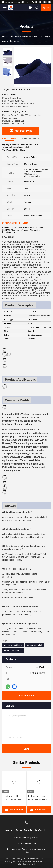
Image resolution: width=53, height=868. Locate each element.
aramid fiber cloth (35, 645)
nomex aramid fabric (13, 645)
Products (15, 36)
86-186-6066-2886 (41, 2)
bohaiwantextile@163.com (15, 2)
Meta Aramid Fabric (31, 36)
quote (46, 7)
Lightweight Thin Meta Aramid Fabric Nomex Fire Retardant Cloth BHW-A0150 (38, 798)
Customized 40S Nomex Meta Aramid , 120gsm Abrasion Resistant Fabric (14, 798)
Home (5, 36)
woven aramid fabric (13, 650)
